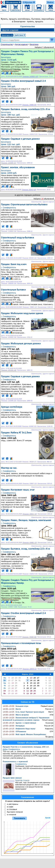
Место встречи (16, 715)
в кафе (10, 807)
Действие (20, 35)
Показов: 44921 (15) (30, 514)
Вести (12, 709)
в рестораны (13, 804)
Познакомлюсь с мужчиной (15, 761)
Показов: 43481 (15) (30, 543)
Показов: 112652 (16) (9, 231)
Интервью (14, 726)
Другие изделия (10, 30)
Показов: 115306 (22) (9, 401)
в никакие (12, 814)
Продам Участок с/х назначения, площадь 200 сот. (26, 747)
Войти (50, 2)
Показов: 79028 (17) (29, 462)
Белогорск (7, 35)
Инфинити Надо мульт (19, 729)
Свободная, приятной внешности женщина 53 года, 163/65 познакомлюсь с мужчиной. (28, 769)
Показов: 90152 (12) (29, 258)
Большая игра (16, 706)
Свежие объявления (28, 743)
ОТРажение (14, 731)
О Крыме (29, 2)
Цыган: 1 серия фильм (19, 723)
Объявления (13, 2)
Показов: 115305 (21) (9, 163)
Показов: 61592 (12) (29, 426)
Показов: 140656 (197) (30, 76)
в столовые (12, 809)
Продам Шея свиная (12, 778)
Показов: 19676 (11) (30, 669)
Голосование (28, 797)
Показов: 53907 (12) (30, 484)
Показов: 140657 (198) (9, 607)
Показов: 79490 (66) (29, 637)
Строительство (28, 26)
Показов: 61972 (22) (29, 190)
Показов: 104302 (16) (9, 337)
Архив (48, 818)
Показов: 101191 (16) (9, 370)
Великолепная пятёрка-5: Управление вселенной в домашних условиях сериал (26, 719)
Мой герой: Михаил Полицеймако (24, 734)
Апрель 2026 (28, 674)
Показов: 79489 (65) (29, 105)
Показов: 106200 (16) (9, 283)
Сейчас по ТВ (28, 702)
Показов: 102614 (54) (30, 574)
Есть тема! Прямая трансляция (23, 712)
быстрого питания (15, 812)
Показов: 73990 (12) (30, 307)
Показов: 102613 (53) (30, 134)
